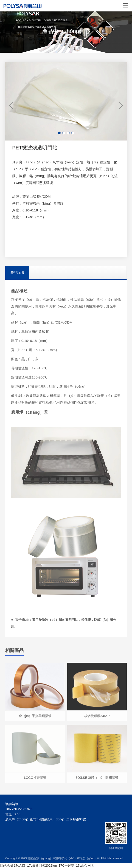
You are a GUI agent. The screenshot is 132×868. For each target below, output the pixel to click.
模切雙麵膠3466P (97, 718)
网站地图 (6, 865)
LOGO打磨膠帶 (35, 780)
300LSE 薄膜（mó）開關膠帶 (97, 780)
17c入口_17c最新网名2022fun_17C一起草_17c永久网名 (54, 865)
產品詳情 (17, 273)
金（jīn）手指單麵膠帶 (35, 718)
